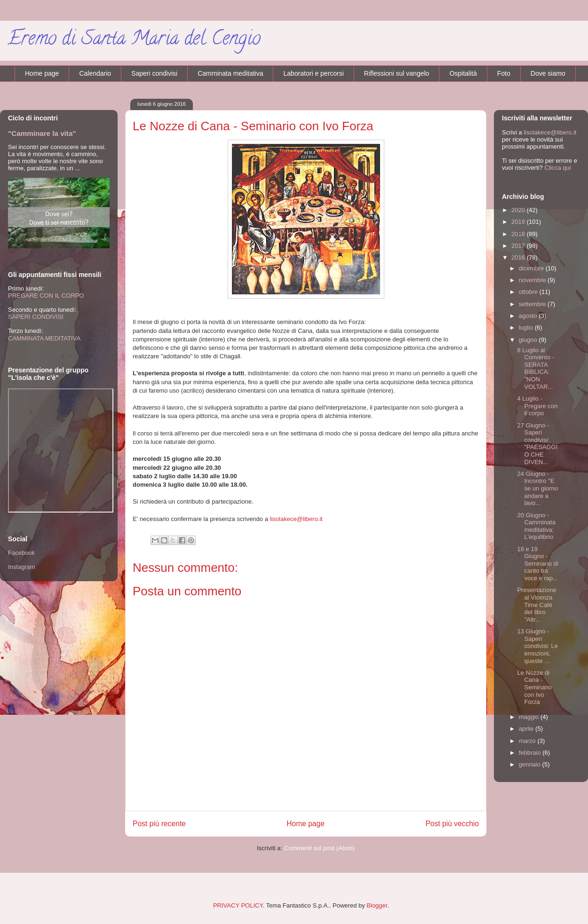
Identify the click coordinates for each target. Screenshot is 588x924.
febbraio (531, 753)
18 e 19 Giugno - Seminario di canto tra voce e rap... (537, 564)
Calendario (95, 73)
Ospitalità (463, 73)
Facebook (21, 553)
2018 (519, 234)
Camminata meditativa (230, 73)
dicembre (532, 268)
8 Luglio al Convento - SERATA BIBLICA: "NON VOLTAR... (536, 368)
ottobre (529, 292)
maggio (530, 717)
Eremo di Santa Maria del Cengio (134, 40)
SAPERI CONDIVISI (36, 317)
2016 (519, 257)
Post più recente (159, 824)
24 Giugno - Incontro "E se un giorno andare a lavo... (537, 488)
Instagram (22, 567)
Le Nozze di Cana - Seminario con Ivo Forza (534, 687)
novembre (533, 280)
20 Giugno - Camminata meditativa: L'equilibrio (536, 526)
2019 (519, 222)
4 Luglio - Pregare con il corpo (537, 406)
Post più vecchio (452, 824)
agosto (529, 316)
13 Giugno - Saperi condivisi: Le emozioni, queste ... (537, 646)
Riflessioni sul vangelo (397, 73)
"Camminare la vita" (42, 133)
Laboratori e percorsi (313, 73)
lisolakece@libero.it (296, 519)
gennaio (531, 764)
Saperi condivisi (154, 73)
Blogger (377, 905)
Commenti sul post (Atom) (319, 848)
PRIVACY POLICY (238, 905)
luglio (527, 328)
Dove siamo (548, 73)
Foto (504, 73)
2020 (519, 210)
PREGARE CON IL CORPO (46, 296)
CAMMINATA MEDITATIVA (44, 338)
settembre (533, 304)
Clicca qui (557, 168)
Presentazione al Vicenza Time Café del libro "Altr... (536, 604)
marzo (528, 741)
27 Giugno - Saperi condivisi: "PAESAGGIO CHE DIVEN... (537, 444)
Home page (42, 73)
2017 (519, 246)
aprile (527, 729)
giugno (529, 340)
